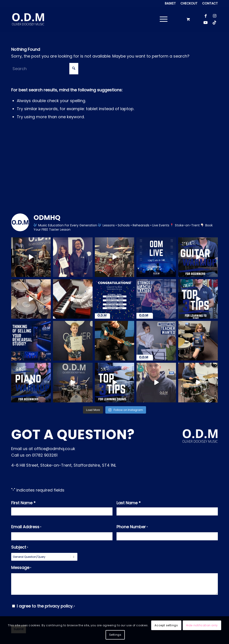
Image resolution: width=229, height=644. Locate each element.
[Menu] (162, 19)
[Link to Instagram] (214, 16)
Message (21, 568)
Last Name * (129, 503)
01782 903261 (45, 455)
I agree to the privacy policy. (46, 606)
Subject (20, 548)
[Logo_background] (28, 19)
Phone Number (132, 527)
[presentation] (151, 612)
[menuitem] (170, 3)
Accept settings (166, 625)
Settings (115, 635)
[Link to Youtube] (206, 23)
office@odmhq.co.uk (55, 449)
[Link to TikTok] (214, 23)
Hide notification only (202, 625)
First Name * (23, 503)
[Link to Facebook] (206, 16)
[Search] (45, 69)
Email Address (26, 527)
